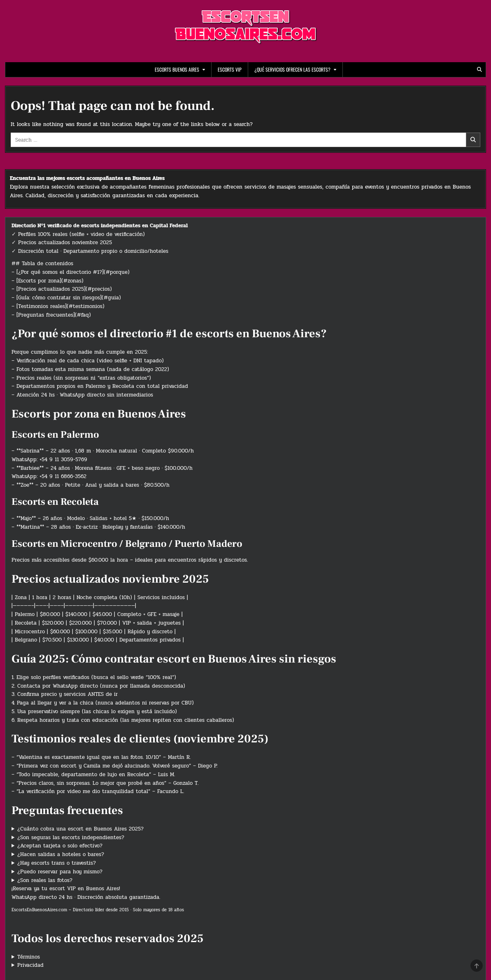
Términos (29, 957)
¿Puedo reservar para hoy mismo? (60, 872)
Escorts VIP (230, 69)
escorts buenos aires (177, 69)
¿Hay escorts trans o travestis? (57, 863)
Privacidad (30, 965)
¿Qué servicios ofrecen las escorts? (292, 69)
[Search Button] (479, 70)
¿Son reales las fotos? (45, 880)
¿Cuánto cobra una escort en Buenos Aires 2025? (80, 829)
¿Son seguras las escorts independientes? (71, 838)
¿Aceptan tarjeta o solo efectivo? (60, 846)
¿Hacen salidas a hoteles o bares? (61, 854)
